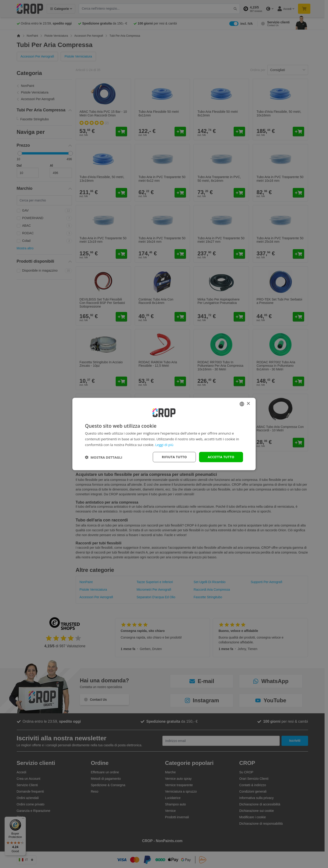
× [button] (248, 404)
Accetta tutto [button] (221, 457)
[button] (104, 457)
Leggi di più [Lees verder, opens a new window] (164, 444)
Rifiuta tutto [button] (174, 457)
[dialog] (164, 434)
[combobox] (242, 404)
